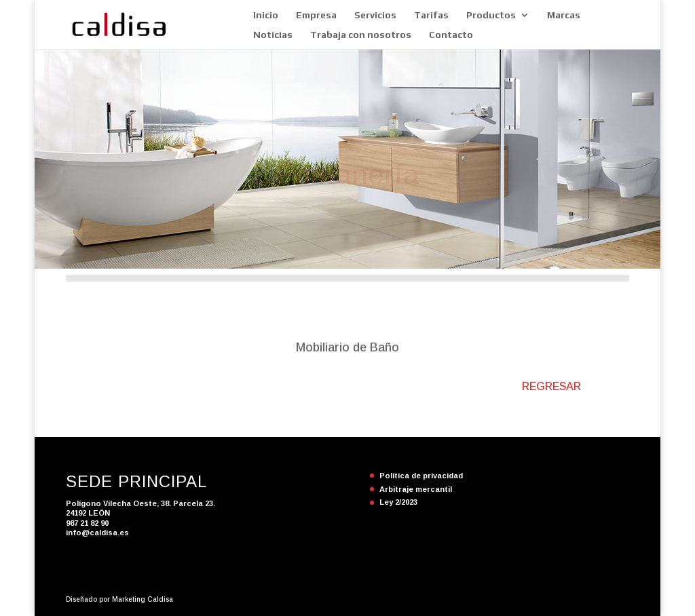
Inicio (266, 15)
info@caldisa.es (97, 533)
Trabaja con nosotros (361, 35)
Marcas (564, 15)
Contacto (451, 35)
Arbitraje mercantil (416, 489)
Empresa (316, 15)
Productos (491, 15)
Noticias (273, 35)
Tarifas (431, 15)
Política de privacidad (421, 476)
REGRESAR (551, 386)
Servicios (375, 15)
